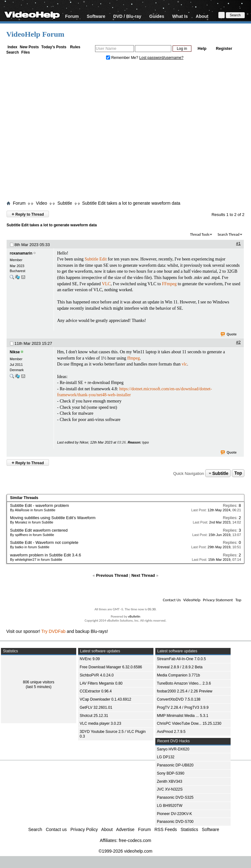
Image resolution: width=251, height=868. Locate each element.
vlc (184, 364)
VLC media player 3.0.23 (100, 723)
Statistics (190, 829)
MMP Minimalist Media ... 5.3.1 (183, 716)
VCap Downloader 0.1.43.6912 (105, 699)
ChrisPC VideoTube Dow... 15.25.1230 (189, 723)
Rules (75, 47)
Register (224, 48)
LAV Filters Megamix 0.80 (101, 683)
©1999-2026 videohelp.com (125, 851)
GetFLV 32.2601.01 (96, 708)
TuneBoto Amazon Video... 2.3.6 (184, 683)
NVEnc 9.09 (90, 659)
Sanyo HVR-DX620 (173, 749)
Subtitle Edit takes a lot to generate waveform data (131, 203)
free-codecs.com (135, 840)
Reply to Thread (28, 214)
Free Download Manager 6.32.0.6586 (111, 667)
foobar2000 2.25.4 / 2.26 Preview (185, 691)
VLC (106, 284)
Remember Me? (123, 58)
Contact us (56, 829)
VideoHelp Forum (35, 34)
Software (96, 16)
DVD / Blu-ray (127, 16)
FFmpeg (169, 284)
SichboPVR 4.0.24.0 (97, 675)
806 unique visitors (39, 682)
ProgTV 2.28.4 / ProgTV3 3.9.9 (183, 708)
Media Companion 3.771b (178, 675)
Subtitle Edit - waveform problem (40, 505)
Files (26, 52)
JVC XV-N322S (170, 789)
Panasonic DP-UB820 (175, 765)
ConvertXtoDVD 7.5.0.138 (179, 699)
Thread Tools (200, 234)
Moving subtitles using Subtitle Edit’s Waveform (53, 518)
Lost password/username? (161, 58)
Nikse (15, 352)
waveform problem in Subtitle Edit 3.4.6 (45, 555)
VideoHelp (192, 600)
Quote (229, 334)
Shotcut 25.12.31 (94, 716)
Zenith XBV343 (170, 781)
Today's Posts (54, 47)
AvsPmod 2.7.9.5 (171, 732)
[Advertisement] (59, 132)
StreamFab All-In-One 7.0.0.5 (181, 659)
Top (238, 473)
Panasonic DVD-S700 (175, 822)
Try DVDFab (53, 631)
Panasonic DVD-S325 (175, 797)
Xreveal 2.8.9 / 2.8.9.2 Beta (180, 667)
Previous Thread (112, 575)
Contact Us (172, 600)
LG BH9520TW (170, 806)
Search (13, 52)
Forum (72, 16)
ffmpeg (134, 358)
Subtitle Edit (96, 259)
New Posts (29, 47)
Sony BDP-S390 (171, 773)
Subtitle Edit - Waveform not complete (44, 542)
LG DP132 (166, 757)
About (202, 16)
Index (12, 47)
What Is (180, 16)
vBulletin (134, 616)
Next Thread (143, 575)
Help (202, 48)
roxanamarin (21, 253)
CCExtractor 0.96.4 (96, 691)
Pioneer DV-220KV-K (174, 814)
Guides (157, 16)
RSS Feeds (166, 829)
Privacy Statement (218, 600)
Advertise (125, 829)
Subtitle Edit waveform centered (39, 530)
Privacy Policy (84, 829)
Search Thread (228, 234)
